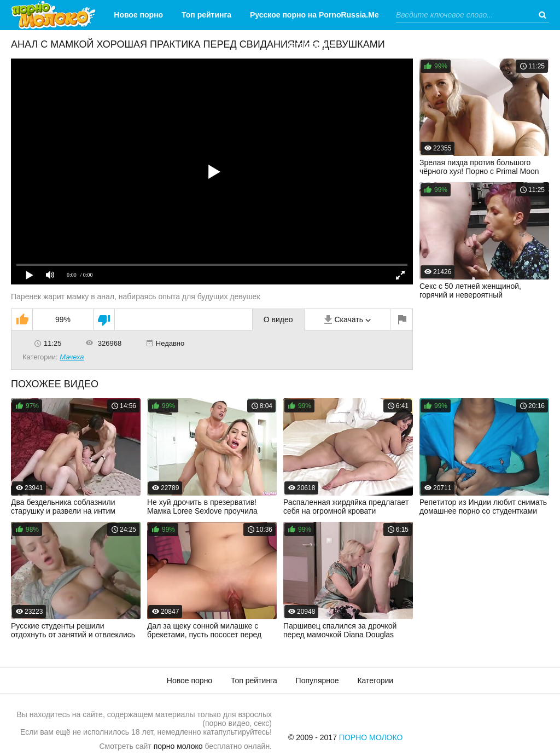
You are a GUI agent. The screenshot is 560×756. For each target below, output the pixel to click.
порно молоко (178, 746)
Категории (306, 45)
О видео (278, 319)
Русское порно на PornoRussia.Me (314, 15)
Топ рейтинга (206, 15)
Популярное (317, 681)
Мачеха (72, 357)
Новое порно (138, 15)
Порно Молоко (371, 737)
